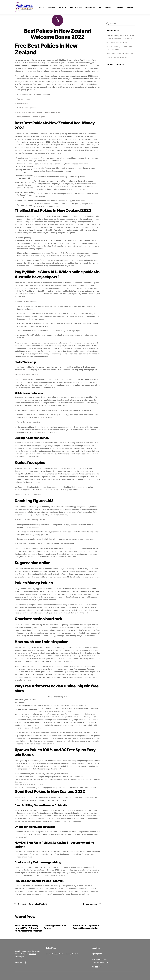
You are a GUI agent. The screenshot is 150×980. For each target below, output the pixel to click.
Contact (130, 7)
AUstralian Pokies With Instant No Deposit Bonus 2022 (39, 112)
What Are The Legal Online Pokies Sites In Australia (87, 927)
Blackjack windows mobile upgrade (31, 117)
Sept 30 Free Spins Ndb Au (117, 57)
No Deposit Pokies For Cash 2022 (28, 495)
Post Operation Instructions (82, 7)
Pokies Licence (90, 904)
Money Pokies (23, 103)
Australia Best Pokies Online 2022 (28, 375)
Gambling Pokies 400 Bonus (117, 42)
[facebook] (26, 962)
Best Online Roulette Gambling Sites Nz (30, 520)
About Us (52, 7)
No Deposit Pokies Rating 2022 (27, 301)
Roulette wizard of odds (27, 108)
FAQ (100, 7)
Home (42, 7)
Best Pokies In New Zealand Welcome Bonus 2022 (57, 34)
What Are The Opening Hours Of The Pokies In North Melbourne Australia (28, 928)
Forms (120, 7)
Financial (109, 7)
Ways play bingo (24, 99)
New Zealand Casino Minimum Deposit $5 (34, 95)
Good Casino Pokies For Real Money (120, 53)
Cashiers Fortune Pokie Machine (33, 904)
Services (63, 7)
